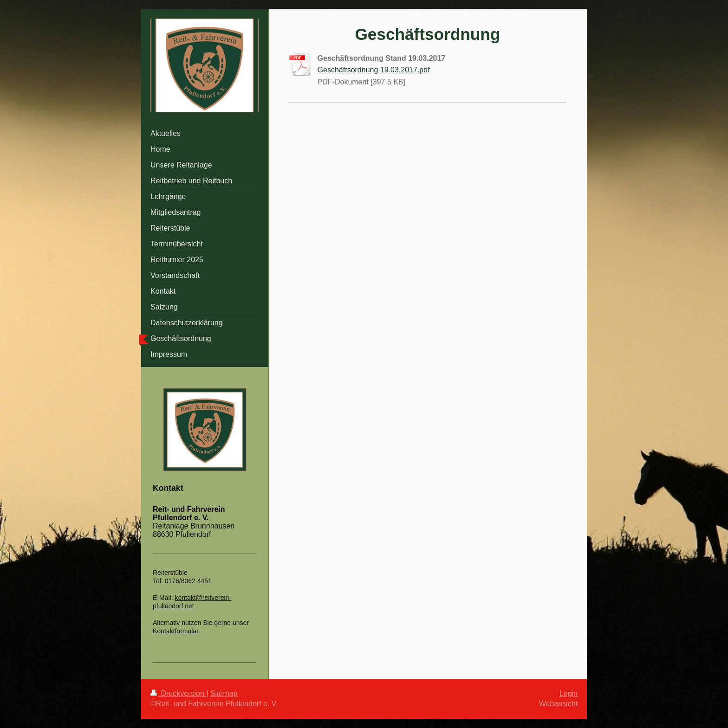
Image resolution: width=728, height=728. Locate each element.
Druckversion (178, 693)
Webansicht (558, 704)
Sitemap (224, 693)
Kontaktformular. (176, 631)
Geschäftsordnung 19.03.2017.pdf (374, 70)
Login (569, 693)
